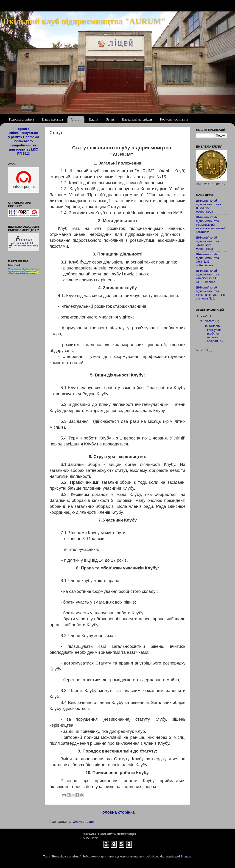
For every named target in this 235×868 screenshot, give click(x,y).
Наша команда (53, 119)
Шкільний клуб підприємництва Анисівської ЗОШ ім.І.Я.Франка (208, 276)
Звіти (110, 119)
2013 (205, 350)
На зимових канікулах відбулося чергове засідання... (214, 333)
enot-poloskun (148, 856)
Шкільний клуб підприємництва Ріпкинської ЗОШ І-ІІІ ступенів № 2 (211, 293)
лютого (210, 321)
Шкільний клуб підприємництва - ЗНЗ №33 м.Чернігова (208, 260)
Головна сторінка (21, 119)
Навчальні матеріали (137, 119)
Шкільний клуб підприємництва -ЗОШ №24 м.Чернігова (207, 243)
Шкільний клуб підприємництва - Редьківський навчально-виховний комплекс (211, 225)
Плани (94, 119)
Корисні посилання (174, 119)
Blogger (186, 856)
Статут (76, 119)
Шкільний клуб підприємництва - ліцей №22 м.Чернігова (208, 206)
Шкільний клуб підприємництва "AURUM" (83, 21)
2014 (205, 316)
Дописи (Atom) (83, 822)
